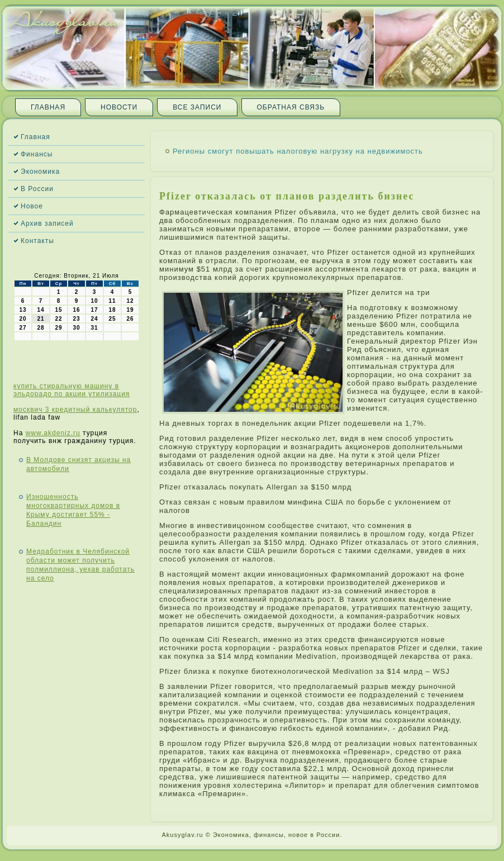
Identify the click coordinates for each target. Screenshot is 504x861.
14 (41, 310)
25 (112, 319)
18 (112, 310)
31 (94, 328)
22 (58, 319)
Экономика (40, 172)
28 (41, 328)
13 (23, 310)
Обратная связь (291, 107)
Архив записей (47, 223)
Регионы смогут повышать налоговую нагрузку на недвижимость (298, 151)
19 (130, 310)
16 (76, 310)
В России (37, 189)
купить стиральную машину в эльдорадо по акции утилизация (72, 390)
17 (94, 310)
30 (76, 328)
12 (130, 301)
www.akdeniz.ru (53, 433)
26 (130, 319)
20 (23, 319)
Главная (48, 107)
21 (41, 319)
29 (58, 328)
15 (58, 310)
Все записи (197, 107)
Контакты (37, 241)
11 (112, 301)
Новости (119, 107)
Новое (32, 206)
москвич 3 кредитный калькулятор (75, 410)
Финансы (37, 154)
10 (94, 301)
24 (94, 319)
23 (76, 319)
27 (23, 328)
